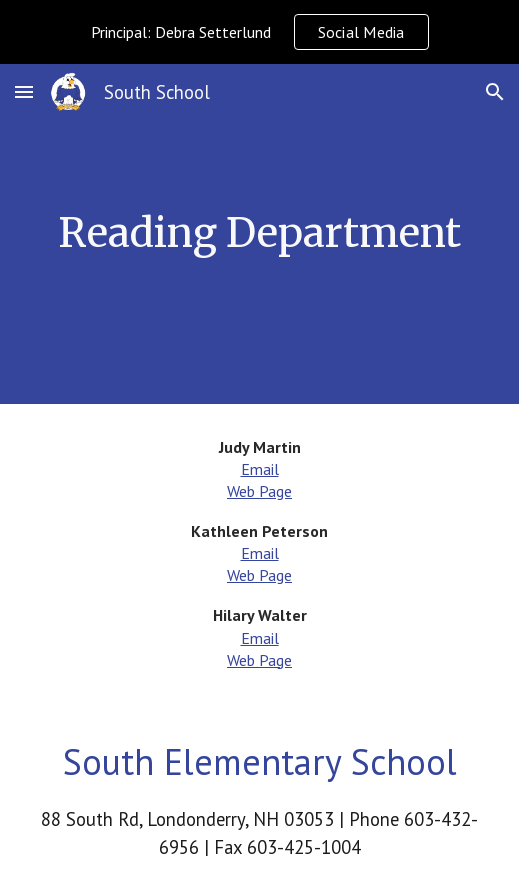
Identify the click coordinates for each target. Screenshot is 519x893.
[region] (259, 32)
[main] (260, 233)
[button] (24, 91)
